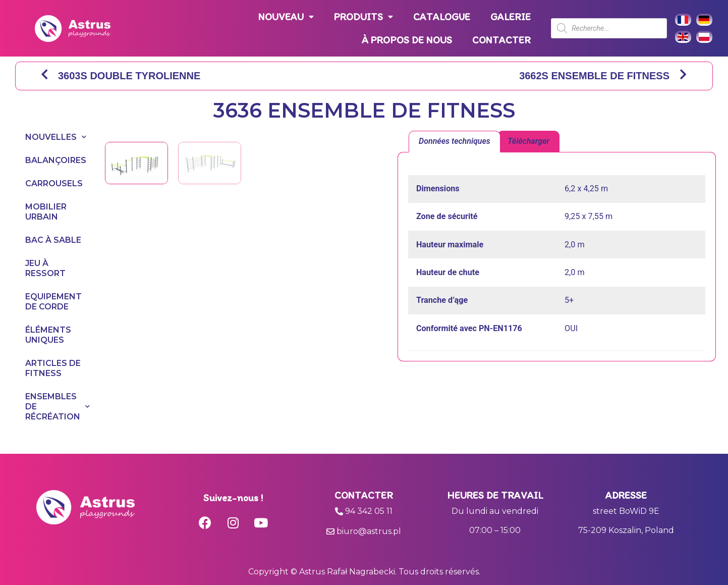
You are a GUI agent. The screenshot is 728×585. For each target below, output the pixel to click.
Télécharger (528, 141)
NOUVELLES (55, 137)
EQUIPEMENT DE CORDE (53, 302)
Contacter (364, 495)
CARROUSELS (54, 183)
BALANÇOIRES (55, 160)
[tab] (455, 142)
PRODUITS (363, 17)
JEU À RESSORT (45, 268)
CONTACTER (501, 40)
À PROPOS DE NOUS (407, 40)
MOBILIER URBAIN (46, 212)
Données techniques (455, 141)
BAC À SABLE (53, 240)
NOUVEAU (286, 17)
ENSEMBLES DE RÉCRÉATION (55, 407)
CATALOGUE (442, 17)
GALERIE (511, 17)
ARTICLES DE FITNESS (53, 368)
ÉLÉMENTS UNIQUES (48, 335)
